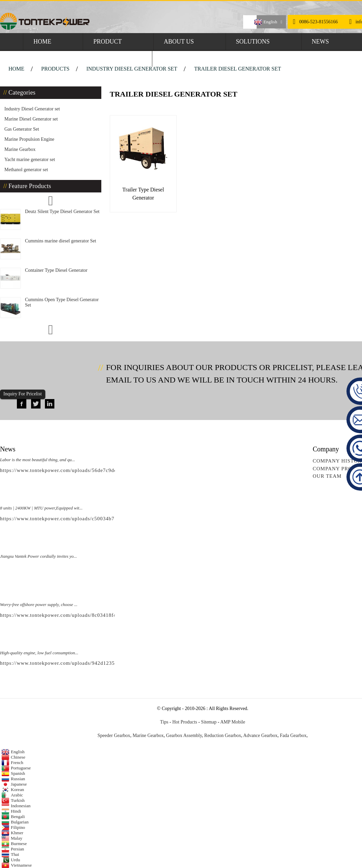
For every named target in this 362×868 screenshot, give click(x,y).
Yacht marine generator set (30, 160)
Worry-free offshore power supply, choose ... (39, 604)
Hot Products (185, 722)
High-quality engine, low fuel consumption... (39, 653)
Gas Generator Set (22, 129)
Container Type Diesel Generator (56, 270)
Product (107, 42)
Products (55, 69)
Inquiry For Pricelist (23, 394)
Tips (164, 722)
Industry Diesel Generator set (132, 69)
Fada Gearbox (293, 735)
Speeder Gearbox (114, 735)
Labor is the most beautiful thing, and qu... (37, 460)
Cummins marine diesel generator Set (61, 241)
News (320, 42)
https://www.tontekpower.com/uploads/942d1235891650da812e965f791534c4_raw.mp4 (102, 663)
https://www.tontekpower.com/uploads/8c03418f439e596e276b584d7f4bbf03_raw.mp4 (101, 615)
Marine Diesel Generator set (31, 119)
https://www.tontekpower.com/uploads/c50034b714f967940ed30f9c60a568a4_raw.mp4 (102, 519)
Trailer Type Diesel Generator (143, 194)
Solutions (253, 42)
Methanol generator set (26, 170)
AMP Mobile (233, 722)
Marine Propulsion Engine (29, 139)
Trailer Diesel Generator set (238, 69)
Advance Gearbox (260, 735)
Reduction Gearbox (223, 735)
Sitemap (209, 722)
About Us (179, 42)
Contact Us (181, 58)
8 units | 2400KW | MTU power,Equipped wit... (41, 508)
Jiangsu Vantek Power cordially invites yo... (38, 556)
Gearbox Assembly (184, 735)
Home (42, 42)
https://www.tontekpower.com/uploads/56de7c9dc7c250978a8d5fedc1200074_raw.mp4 (102, 470)
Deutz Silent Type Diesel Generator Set (62, 212)
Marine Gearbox (20, 149)
